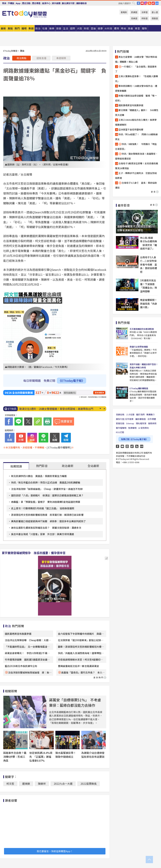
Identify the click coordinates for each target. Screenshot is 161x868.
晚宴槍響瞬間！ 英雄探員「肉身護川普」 (149, 303)
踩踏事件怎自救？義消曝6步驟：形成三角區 (15, 757)
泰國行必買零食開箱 (139, 347)
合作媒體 (152, 419)
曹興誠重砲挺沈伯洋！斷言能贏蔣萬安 (78, 666)
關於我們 (140, 414)
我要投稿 (120, 414)
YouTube (142, 3)
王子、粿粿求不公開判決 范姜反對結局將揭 (136, 175)
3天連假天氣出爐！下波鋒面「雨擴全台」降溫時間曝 (149, 286)
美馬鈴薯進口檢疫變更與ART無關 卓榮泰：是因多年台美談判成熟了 (48, 521)
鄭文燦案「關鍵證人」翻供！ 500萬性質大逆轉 (137, 113)
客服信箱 (120, 423)
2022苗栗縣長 (89, 784)
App (18, 3)
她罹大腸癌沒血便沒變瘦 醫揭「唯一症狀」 (136, 98)
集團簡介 (151, 414)
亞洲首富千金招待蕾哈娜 (131, 129)
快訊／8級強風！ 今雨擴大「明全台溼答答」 (136, 146)
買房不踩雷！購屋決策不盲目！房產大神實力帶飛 (144, 366)
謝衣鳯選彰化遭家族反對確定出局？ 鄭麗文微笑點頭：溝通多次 (46, 528)
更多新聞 (98, 393)
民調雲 (134, 12)
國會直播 (41, 58)
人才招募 (130, 414)
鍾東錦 (26, 784)
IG (146, 3)
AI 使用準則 (144, 428)
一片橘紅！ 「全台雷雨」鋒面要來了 (136, 69)
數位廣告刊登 (68, 3)
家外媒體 (56, 3)
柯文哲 (10, 784)
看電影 (124, 12)
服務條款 (152, 423)
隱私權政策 (141, 423)
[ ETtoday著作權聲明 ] (59, 447)
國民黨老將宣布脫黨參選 (18, 634)
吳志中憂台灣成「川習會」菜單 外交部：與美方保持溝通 (43, 534)
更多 (155, 192)
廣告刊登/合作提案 (125, 419)
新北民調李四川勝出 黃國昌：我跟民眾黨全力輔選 (39, 476)
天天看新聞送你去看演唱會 (142, 329)
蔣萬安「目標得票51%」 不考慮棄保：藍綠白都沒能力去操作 (75, 702)
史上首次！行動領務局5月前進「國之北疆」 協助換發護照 (43, 508)
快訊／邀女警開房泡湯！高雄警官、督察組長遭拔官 (136, 156)
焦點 (10, 28)
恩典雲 (134, 18)
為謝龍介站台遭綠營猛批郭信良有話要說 (93, 755)
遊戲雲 (155, 18)
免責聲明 (132, 428)
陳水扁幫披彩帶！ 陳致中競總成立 (67, 755)
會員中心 (46, 3)
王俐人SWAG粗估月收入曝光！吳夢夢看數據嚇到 (136, 122)
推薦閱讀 (16, 466)
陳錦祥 (42, 784)
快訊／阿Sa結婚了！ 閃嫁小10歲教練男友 (136, 137)
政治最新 (68, 466)
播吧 (24, 28)
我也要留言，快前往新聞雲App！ (55, 851)
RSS (150, 3)
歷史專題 (36, 3)
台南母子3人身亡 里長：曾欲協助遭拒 (136, 185)
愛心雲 (155, 12)
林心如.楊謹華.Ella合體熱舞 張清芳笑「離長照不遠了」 (149, 243)
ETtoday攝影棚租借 (139, 388)
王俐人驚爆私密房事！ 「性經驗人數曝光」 (137, 79)
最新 (3, 28)
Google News (157, 3)
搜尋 (134, 3)
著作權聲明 (121, 428)
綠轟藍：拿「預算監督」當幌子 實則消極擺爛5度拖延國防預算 (46, 502)
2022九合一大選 (63, 784)
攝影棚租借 (81, 3)
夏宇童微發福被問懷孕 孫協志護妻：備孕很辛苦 (34, 553)
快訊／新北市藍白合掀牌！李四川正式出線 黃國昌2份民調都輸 (46, 482)
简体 (4, 3)
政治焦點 (22, 58)
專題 (31, 28)
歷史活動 (26, 3)
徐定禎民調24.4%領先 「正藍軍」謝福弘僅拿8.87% (41, 757)
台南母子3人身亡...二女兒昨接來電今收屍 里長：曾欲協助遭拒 (149, 265)
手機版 (11, 3)
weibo (153, 3)
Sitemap (130, 423)
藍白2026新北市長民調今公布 (21, 666)
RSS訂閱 (120, 432)
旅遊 (59, 28)
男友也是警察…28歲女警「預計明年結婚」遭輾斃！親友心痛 (136, 59)
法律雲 (144, 12)
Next (100, 409)
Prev (104, 409)
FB (138, 3)
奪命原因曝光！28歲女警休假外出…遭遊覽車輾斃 (136, 88)
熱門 (17, 28)
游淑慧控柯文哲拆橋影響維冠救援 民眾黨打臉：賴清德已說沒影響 (47, 515)
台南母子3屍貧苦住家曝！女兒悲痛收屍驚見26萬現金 (137, 166)
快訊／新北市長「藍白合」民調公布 (40, 409)
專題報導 (61, 58)
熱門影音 (42, 466)
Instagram (127, 446)
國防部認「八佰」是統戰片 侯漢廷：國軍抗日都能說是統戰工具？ (47, 495)
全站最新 (93, 466)
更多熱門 (100, 677)
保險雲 (144, 18)
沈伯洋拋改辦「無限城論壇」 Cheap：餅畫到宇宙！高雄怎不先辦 (47, 489)
